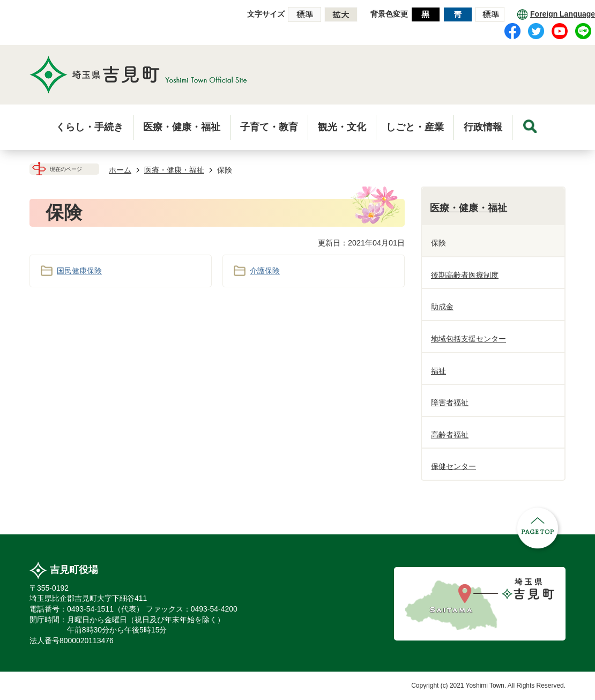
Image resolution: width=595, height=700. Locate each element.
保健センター (453, 466)
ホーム (120, 170)
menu (530, 126)
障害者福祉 (450, 403)
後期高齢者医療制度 (465, 275)
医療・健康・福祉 (174, 170)
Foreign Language (563, 14)
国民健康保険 (79, 271)
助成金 (442, 307)
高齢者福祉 (450, 435)
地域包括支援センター (468, 339)
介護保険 (265, 271)
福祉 (438, 371)
